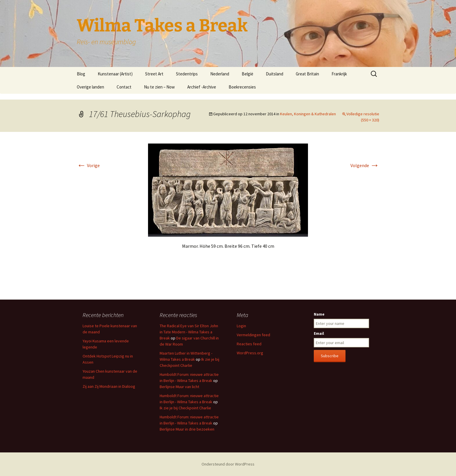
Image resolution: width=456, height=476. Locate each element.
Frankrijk (339, 74)
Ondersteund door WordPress (228, 464)
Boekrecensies (242, 87)
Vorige (88, 165)
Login (241, 326)
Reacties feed (249, 344)
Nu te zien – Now (159, 87)
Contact (124, 87)
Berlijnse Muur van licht (179, 387)
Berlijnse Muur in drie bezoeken (187, 429)
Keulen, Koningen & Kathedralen (308, 114)
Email (319, 333)
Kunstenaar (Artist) (115, 74)
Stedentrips (187, 74)
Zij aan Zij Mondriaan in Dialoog (109, 386)
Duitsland (275, 74)
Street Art (154, 74)
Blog (81, 74)
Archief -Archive (202, 87)
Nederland (220, 74)
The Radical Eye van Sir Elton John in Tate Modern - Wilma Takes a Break (189, 332)
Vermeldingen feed (253, 335)
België (247, 74)
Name (319, 314)
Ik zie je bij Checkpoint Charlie (185, 408)
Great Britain (307, 74)
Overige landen (90, 87)
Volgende (365, 165)
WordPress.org (250, 353)
